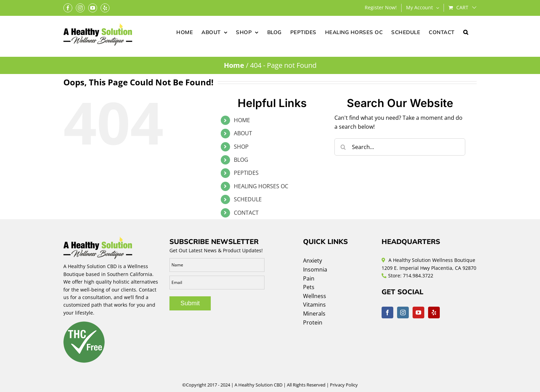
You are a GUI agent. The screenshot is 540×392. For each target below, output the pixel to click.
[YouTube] (418, 312)
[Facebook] (387, 312)
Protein (313, 322)
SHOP (241, 147)
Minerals (314, 314)
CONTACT (246, 213)
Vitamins (314, 305)
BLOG (241, 160)
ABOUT (243, 133)
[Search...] (400, 147)
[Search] (343, 147)
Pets (309, 287)
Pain (309, 278)
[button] (466, 32)
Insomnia (315, 269)
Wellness (315, 296)
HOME (242, 120)
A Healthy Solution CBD (258, 385)
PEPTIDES (246, 173)
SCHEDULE (248, 199)
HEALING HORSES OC (261, 186)
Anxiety (313, 261)
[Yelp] (434, 312)
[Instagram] (403, 312)
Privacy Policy (344, 385)
